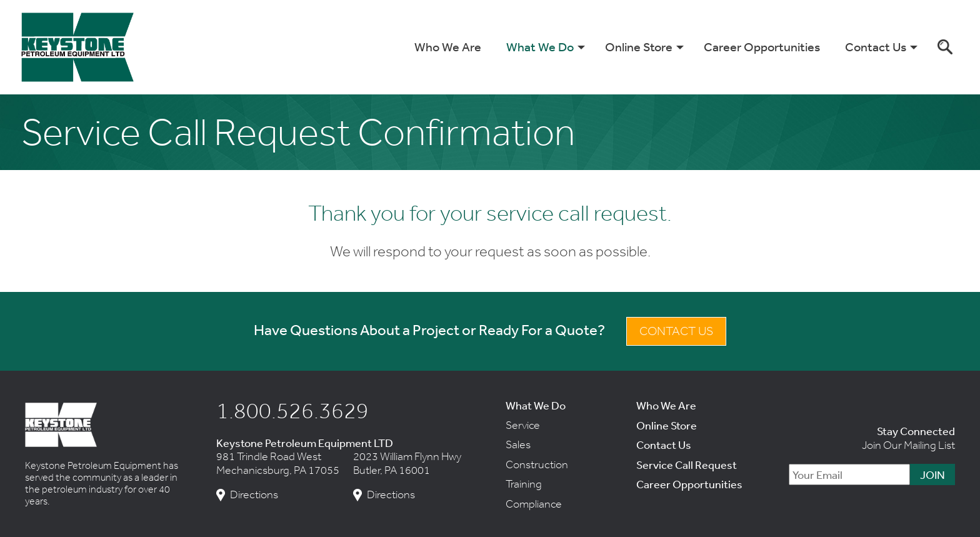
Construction (537, 464)
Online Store (639, 47)
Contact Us (876, 47)
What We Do (540, 47)
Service (523, 425)
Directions (254, 495)
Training (524, 484)
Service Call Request (687, 464)
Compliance (534, 504)
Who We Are (448, 47)
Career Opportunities (762, 47)
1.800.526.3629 (292, 410)
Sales (518, 444)
